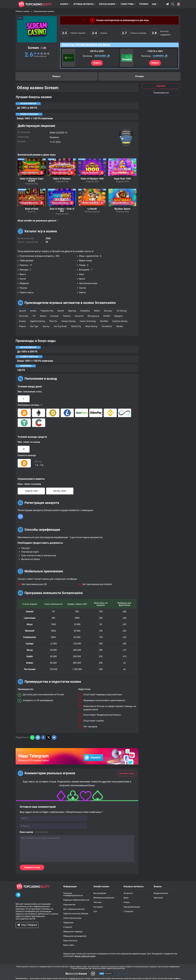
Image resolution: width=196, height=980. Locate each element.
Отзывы (140, 76)
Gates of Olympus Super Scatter (32, 180)
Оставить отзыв (127, 773)
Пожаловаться (161, 93)
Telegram (167, 4)
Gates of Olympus (62, 179)
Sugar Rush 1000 (122, 179)
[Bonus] (179, 4)
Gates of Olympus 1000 (92, 179)
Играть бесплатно (30, 173)
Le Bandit (92, 209)
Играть (97, 63)
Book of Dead (32, 209)
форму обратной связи (85, 956)
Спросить (161, 86)
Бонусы (56, 76)
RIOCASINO (100, 56)
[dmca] (76, 974)
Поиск (173, 4)
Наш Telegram (27, 925)
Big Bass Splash (122, 209)
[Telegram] (18, 895)
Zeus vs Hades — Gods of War (62, 210)
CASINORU (158, 56)
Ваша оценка (26, 832)
